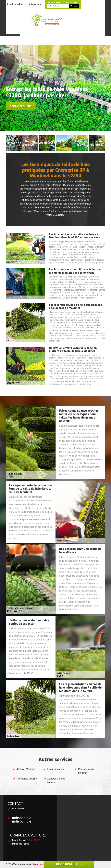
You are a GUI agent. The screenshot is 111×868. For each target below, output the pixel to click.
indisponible (15, 4)
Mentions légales (42, 864)
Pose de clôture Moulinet (86, 771)
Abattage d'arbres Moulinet (56, 781)
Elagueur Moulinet (56, 769)
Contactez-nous (21, 106)
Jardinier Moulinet (26, 769)
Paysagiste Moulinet (27, 779)
